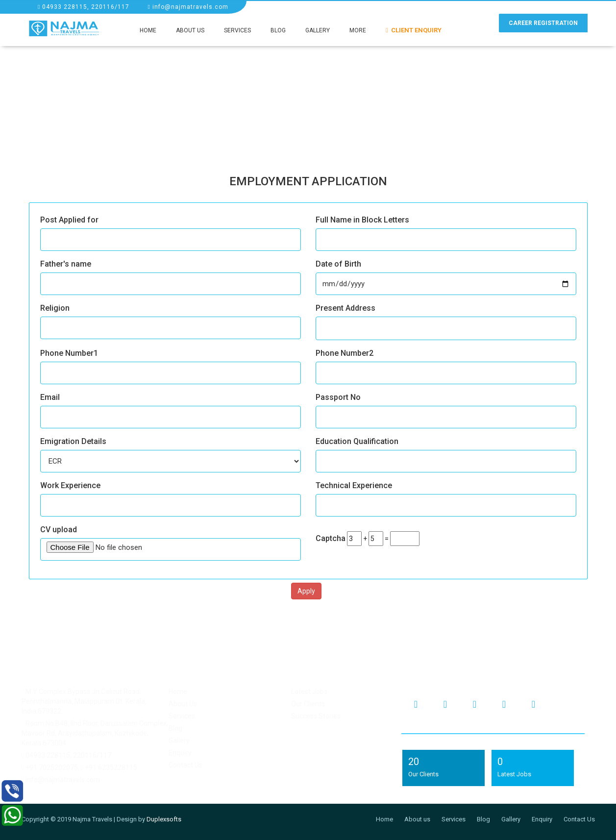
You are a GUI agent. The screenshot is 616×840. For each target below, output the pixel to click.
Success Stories (316, 716)
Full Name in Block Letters (362, 220)
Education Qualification (357, 441)
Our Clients (308, 704)
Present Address (345, 308)
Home (148, 30)
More (358, 30)
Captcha (331, 538)
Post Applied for (69, 220)
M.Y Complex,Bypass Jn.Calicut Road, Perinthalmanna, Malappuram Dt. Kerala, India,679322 (84, 701)
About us (417, 819)
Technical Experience (354, 485)
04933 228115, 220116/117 (84, 7)
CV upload (59, 530)
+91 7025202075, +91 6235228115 (79, 767)
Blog (278, 30)
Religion (55, 308)
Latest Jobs (309, 692)
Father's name (66, 264)
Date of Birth (338, 264)
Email (50, 397)
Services (237, 30)
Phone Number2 (345, 353)
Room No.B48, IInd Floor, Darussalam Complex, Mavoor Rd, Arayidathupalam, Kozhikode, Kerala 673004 (95, 733)
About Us (190, 30)
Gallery (318, 30)
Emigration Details (73, 441)
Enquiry (180, 753)
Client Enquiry (414, 30)
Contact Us (185, 765)
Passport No (338, 397)
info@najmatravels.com (188, 7)
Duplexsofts (164, 819)
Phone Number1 (69, 353)
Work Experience (70, 485)
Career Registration (543, 23)
